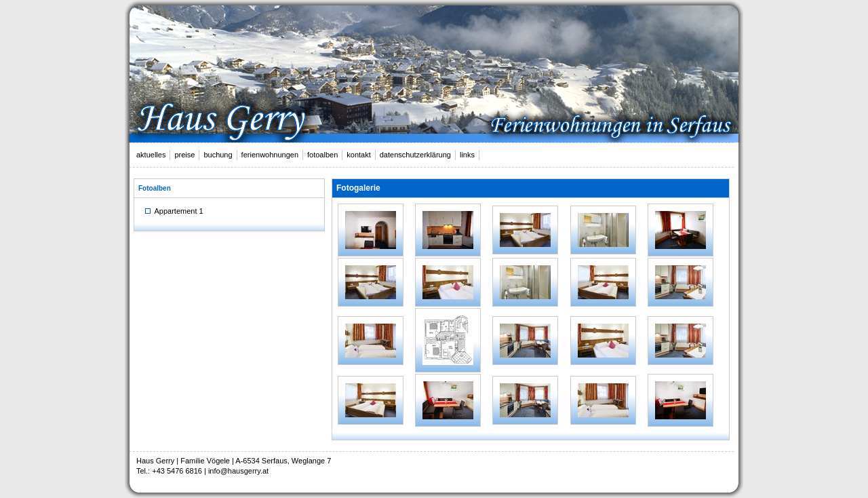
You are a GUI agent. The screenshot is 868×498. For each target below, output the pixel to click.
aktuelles (151, 155)
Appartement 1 (174, 211)
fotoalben (322, 155)
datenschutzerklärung (415, 155)
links (467, 155)
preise (184, 155)
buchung (218, 155)
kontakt (358, 155)
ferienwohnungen (270, 155)
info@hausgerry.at (238, 471)
